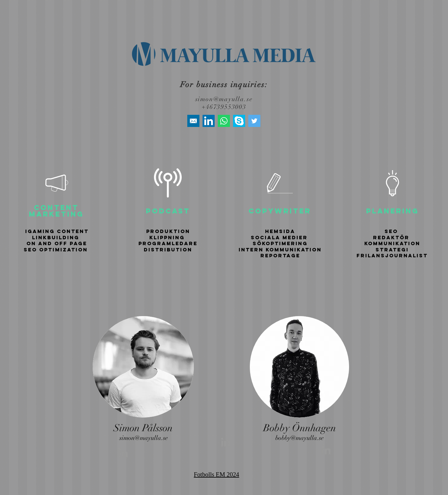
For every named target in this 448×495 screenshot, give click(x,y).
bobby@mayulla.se (300, 438)
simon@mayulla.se (224, 99)
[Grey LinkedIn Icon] (123, 453)
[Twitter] (254, 121)
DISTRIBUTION (168, 250)
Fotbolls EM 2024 (217, 474)
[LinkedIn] (209, 121)
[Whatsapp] (224, 121)
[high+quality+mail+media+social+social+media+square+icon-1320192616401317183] (193, 121)
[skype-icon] (239, 121)
